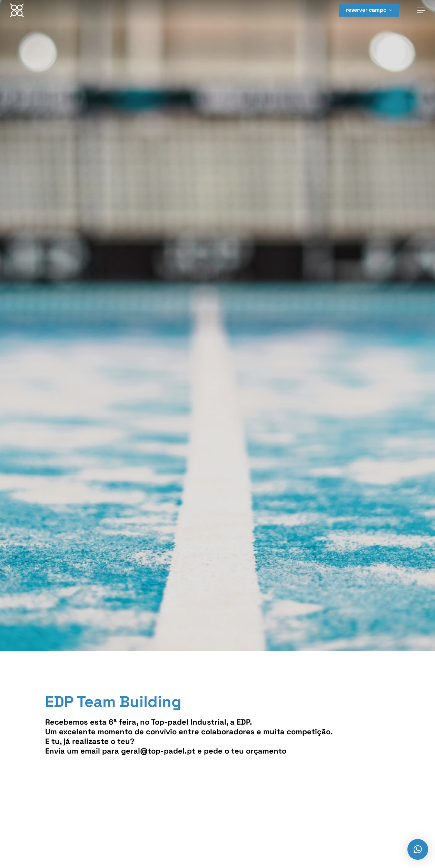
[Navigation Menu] (421, 11)
